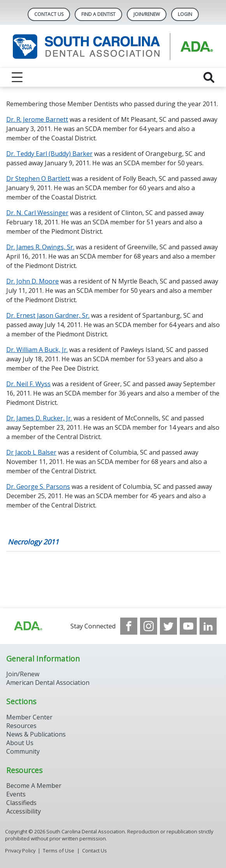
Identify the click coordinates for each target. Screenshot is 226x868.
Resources (21, 726)
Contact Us (49, 14)
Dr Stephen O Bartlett (38, 178)
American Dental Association (48, 682)
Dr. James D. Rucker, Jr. (39, 418)
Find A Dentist (98, 14)
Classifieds (21, 803)
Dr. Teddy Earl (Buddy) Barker (49, 154)
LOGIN (185, 14)
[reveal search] (209, 77)
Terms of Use (59, 850)
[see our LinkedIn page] (208, 626)
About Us (20, 743)
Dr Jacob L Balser (31, 452)
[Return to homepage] (113, 46)
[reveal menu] (17, 77)
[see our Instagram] (149, 626)
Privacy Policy (20, 850)
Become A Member (34, 786)
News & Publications (36, 734)
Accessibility (24, 811)
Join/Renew (147, 14)
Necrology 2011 (33, 542)
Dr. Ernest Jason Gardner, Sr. (48, 315)
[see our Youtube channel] (188, 626)
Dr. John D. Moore (32, 281)
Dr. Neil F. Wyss (28, 384)
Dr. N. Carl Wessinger (37, 213)
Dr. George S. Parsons (38, 486)
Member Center (29, 717)
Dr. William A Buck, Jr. (37, 350)
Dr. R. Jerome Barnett (37, 119)
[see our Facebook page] (129, 626)
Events (16, 794)
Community (23, 751)
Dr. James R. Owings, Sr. (40, 247)
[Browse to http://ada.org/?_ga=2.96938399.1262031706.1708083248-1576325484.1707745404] (28, 626)
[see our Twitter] (168, 626)
